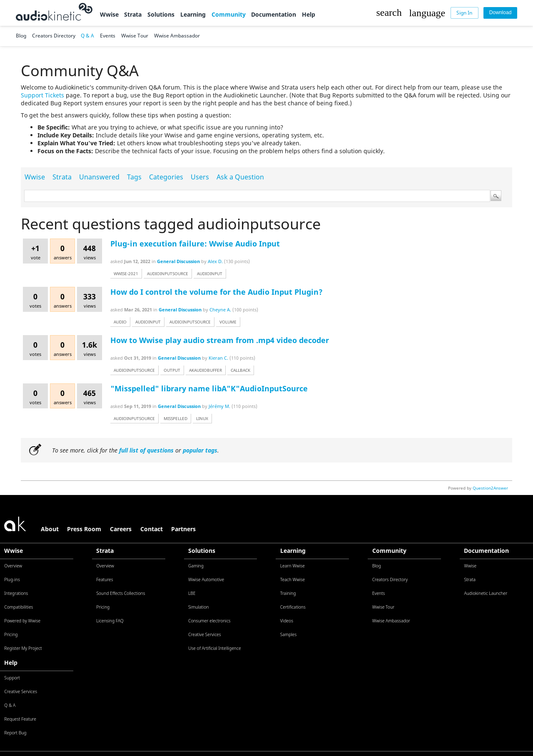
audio (120, 322)
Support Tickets (42, 95)
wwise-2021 (126, 274)
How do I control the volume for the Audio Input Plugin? (217, 292)
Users (200, 177)
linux (202, 418)
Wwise (109, 14)
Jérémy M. (219, 406)
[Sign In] (465, 13)
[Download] (500, 13)
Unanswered (99, 177)
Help (309, 14)
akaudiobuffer (205, 370)
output (172, 370)
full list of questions (146, 450)
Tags (134, 177)
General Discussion (178, 261)
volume (228, 322)
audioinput (210, 274)
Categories (166, 177)
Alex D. (215, 261)
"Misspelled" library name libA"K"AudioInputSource (209, 388)
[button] (389, 13)
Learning (193, 14)
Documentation (274, 14)
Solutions (161, 14)
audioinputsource (168, 274)
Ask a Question (240, 177)
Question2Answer (490, 488)
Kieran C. (218, 358)
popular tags (200, 450)
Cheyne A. (220, 310)
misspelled (176, 418)
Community (229, 14)
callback (240, 370)
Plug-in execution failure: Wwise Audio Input (195, 244)
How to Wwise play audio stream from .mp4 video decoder (220, 340)
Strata (133, 14)
